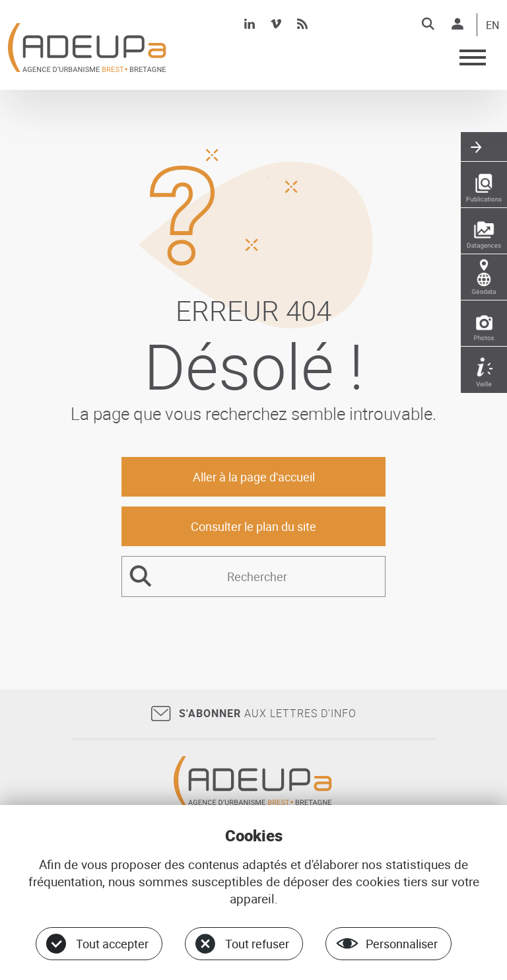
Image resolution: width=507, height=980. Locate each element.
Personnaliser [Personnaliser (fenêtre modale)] (402, 944)
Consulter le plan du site (253, 526)
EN (492, 26)
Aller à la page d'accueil (254, 477)
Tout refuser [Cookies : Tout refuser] (257, 944)
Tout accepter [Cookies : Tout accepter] (112, 944)
